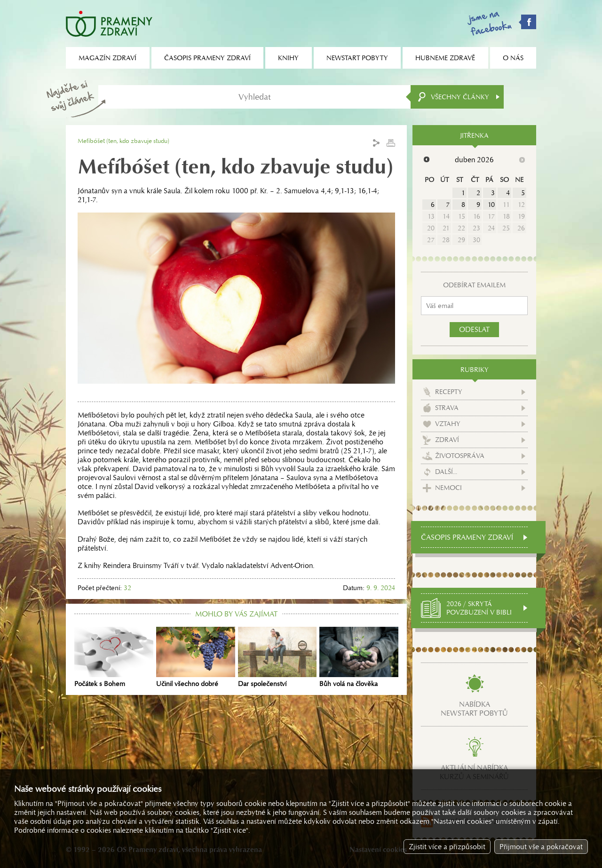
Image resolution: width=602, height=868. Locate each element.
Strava (447, 408)
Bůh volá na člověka (359, 657)
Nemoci (448, 488)
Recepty (449, 392)
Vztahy (448, 424)
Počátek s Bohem (114, 657)
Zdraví (447, 440)
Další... (446, 472)
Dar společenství (277, 657)
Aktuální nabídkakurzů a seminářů (474, 772)
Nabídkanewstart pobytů (474, 709)
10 (491, 205)
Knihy (288, 58)
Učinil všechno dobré (196, 657)
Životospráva (460, 456)
